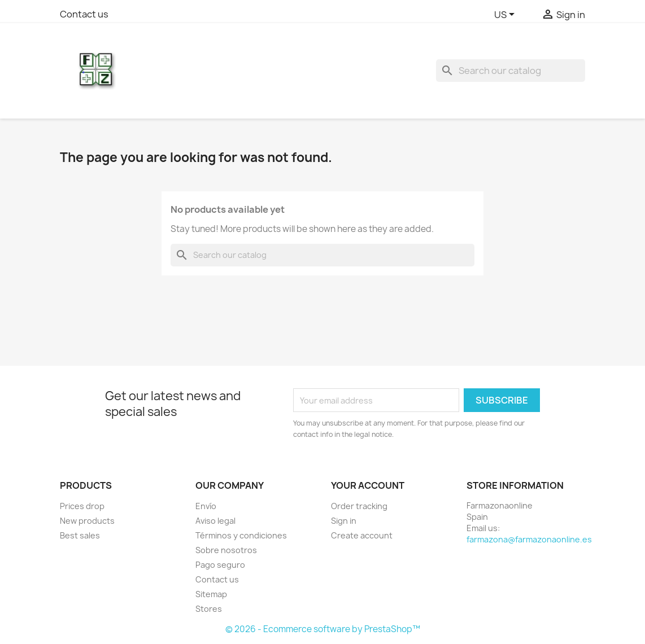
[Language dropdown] (506, 15)
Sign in (344, 521)
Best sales (80, 535)
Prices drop (82, 506)
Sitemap (211, 594)
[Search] (511, 71)
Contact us (84, 14)
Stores (209, 609)
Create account (362, 535)
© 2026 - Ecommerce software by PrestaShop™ (323, 629)
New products (87, 521)
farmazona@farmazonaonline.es (529, 539)
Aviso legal (215, 521)
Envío (206, 506)
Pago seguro (220, 565)
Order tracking (359, 506)
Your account (368, 485)
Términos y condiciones (241, 535)
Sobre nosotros (226, 550)
